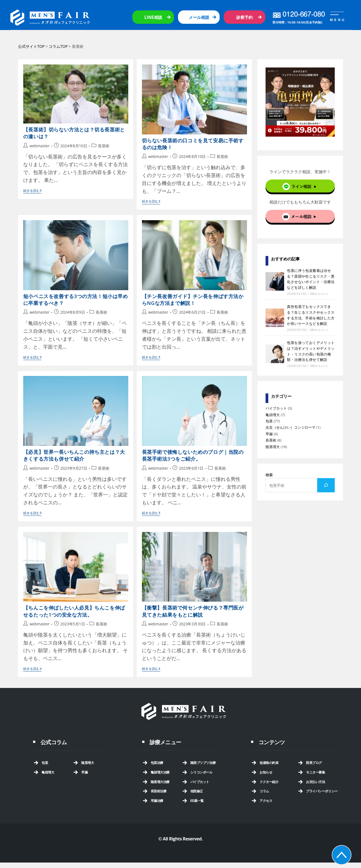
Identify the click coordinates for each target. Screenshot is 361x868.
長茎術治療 (159, 791)
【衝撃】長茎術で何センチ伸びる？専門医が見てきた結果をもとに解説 (193, 611)
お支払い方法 (315, 782)
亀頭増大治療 (160, 772)
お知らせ (266, 772)
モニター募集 (315, 772)
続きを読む (33, 191)
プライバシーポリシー (322, 791)
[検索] (326, 485)
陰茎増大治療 (160, 782)
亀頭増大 (273, 415)
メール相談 (199, 17)
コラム (264, 791)
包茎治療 (157, 763)
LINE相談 (153, 17)
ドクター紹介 (269, 782)
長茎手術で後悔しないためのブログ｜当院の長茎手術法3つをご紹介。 (193, 455)
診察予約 (244, 17)
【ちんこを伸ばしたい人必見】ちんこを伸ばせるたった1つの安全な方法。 (74, 611)
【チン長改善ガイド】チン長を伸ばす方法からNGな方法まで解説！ (193, 300)
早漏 (269, 434)
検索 (269, 475)
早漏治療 (157, 801)
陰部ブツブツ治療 (203, 763)
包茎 (269, 421)
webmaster (40, 146)
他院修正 (197, 791)
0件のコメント (319, 294)
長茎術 (104, 146)
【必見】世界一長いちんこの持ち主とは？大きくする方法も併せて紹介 (74, 455)
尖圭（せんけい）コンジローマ (290, 427)
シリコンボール (201, 772)
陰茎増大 (273, 447)
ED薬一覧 (197, 801)
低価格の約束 (269, 763)
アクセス (266, 801)
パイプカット (276, 408)
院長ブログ (314, 763)
